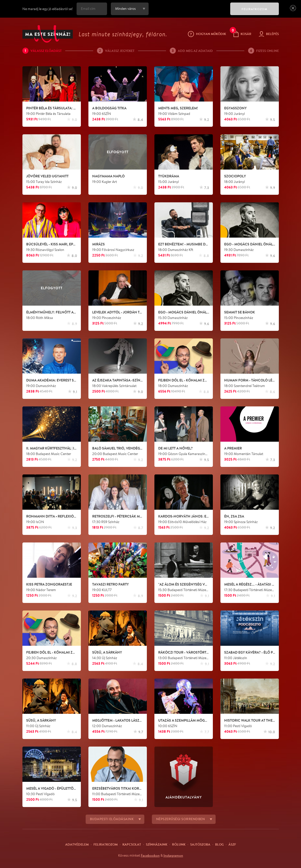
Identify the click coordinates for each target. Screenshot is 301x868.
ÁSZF (232, 844)
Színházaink (157, 844)
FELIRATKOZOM (255, 9)
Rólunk (179, 844)
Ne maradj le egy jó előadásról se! (48, 9)
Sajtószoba (200, 844)
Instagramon (173, 855)
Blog (219, 844)
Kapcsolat (132, 844)
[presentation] (188, 12)
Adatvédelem (77, 844)
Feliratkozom (106, 844)
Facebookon (150, 855)
